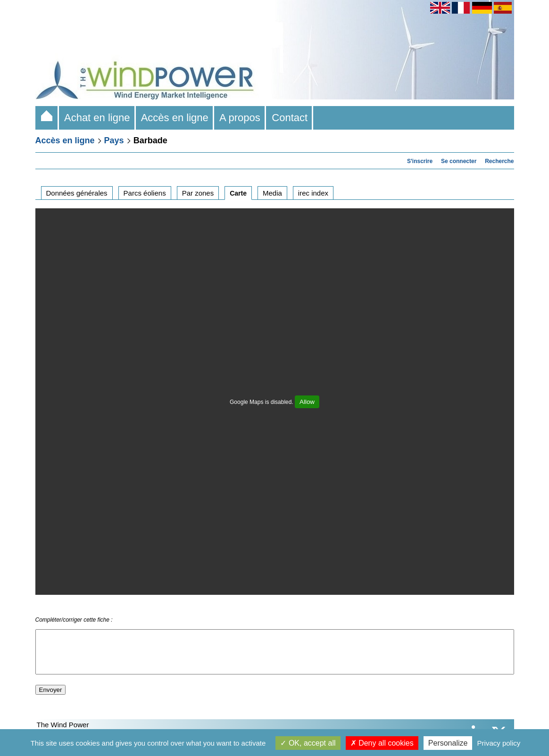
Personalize (448, 743)
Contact (290, 118)
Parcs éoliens (145, 193)
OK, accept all (308, 743)
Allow (307, 402)
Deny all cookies (382, 743)
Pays (114, 140)
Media (272, 193)
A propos (240, 118)
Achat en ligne (97, 118)
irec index (313, 193)
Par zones (198, 193)
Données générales (77, 193)
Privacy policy (499, 743)
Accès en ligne (175, 118)
